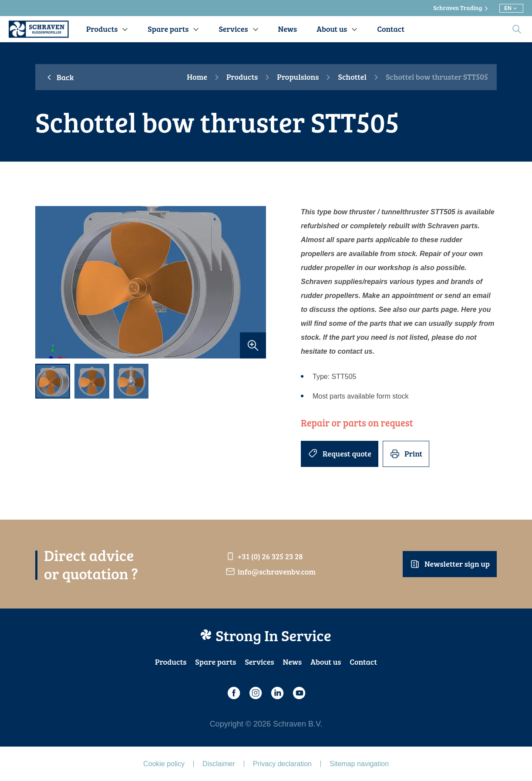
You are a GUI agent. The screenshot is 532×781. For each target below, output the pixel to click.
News (293, 662)
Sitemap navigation (359, 764)
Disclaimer (219, 764)
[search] (517, 29)
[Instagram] (255, 693)
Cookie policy (164, 764)
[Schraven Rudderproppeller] (39, 29)
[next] (255, 282)
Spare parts (215, 662)
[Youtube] (299, 693)
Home (197, 77)
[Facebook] (233, 693)
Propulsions (298, 77)
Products (242, 77)
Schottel (352, 77)
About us (326, 662)
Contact (363, 662)
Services (259, 662)
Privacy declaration (282, 764)
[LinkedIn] (277, 693)
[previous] (46, 282)
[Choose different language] (511, 8)
